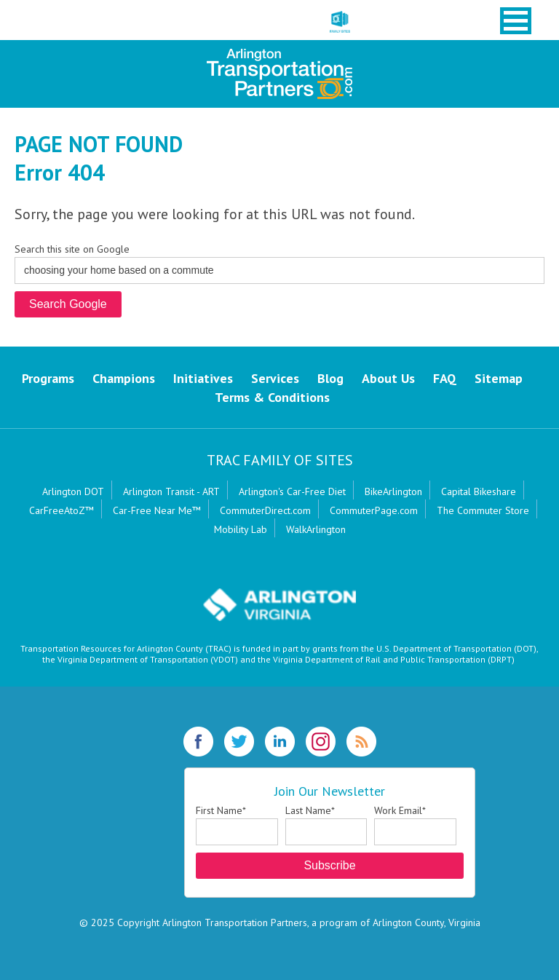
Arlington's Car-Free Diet (292, 491)
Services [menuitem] (275, 378)
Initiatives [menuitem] (203, 378)
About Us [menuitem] (388, 378)
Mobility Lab (241, 529)
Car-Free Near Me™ (157, 510)
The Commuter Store (483, 510)
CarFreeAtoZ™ (62, 510)
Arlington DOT (73, 491)
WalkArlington (316, 529)
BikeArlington (393, 491)
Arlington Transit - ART (171, 491)
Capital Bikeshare (479, 491)
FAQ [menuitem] (445, 378)
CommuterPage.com (374, 510)
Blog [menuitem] (330, 378)
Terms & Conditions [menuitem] (272, 397)
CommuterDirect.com (265, 510)
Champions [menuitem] (124, 378)
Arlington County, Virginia (427, 922)
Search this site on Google (72, 249)
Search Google (68, 304)
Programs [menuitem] (48, 378)
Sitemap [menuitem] (499, 378)
